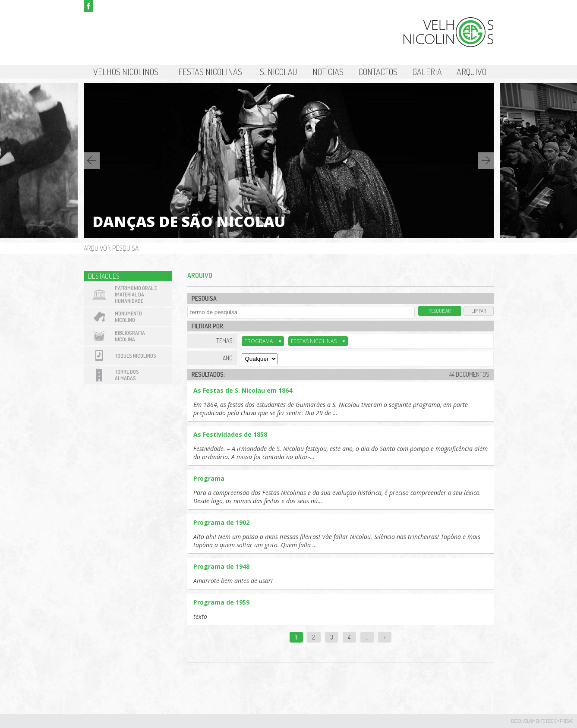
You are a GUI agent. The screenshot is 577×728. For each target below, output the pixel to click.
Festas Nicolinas (210, 72)
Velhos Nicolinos (126, 72)
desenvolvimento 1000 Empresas (542, 721)
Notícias (328, 72)
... (367, 637)
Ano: (228, 358)
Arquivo (471, 72)
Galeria (427, 72)
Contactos (378, 72)
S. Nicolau (279, 72)
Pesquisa (125, 248)
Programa (263, 341)
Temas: (225, 341)
